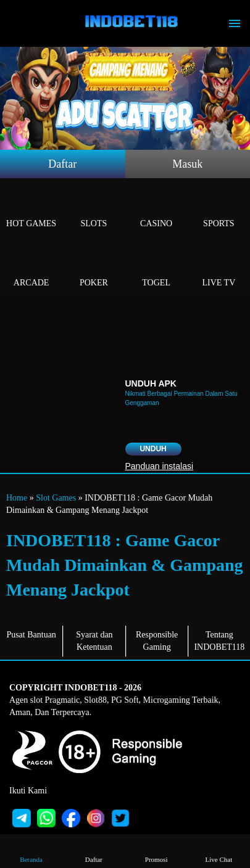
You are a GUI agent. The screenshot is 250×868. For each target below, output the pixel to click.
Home (17, 498)
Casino (156, 209)
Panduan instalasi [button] (160, 466)
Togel (156, 268)
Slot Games (56, 498)
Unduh (153, 449)
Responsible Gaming (157, 641)
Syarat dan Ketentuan (94, 641)
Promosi (156, 850)
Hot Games (31, 209)
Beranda (31, 850)
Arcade (31, 268)
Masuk (187, 164)
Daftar (62, 164)
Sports (219, 209)
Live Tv (219, 268)
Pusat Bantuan (31, 635)
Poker (94, 268)
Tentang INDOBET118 (219, 641)
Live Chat (219, 850)
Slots (94, 209)
